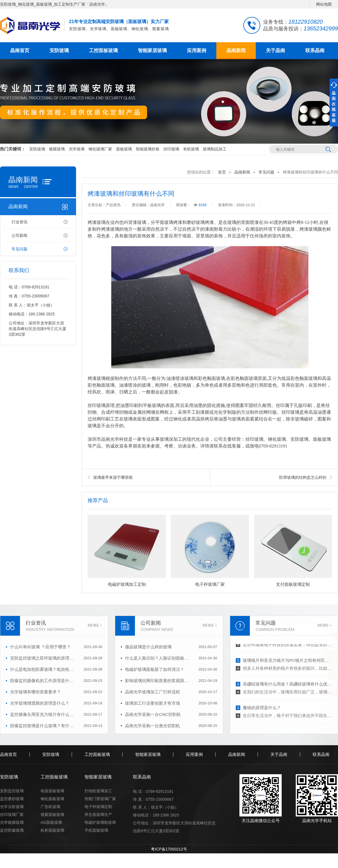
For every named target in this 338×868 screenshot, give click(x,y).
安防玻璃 (59, 51)
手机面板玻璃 (96, 830)
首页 (222, 172)
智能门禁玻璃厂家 (100, 799)
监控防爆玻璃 (12, 830)
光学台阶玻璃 (12, 807)
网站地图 (324, 4)
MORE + (95, 625)
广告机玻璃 (50, 807)
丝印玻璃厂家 (12, 814)
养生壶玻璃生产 (98, 814)
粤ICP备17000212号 (169, 849)
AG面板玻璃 (51, 822)
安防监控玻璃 (12, 791)
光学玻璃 (77, 149)
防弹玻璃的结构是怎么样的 (303, 477)
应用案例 (197, 51)
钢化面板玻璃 (52, 799)
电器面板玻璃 (52, 791)
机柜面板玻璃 (52, 830)
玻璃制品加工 (215, 149)
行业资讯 (19, 222)
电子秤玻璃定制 (98, 807)
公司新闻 (19, 235)
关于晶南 (275, 51)
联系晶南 (315, 51)
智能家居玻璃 (152, 51)
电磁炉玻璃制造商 (100, 822)
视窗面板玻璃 (52, 814)
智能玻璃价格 (148, 149)
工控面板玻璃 (103, 51)
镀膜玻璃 (57, 149)
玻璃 (232, 222)
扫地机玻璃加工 (98, 791)
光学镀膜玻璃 (12, 822)
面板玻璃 (124, 149)
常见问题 (19, 249)
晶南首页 (20, 51)
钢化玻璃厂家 (100, 149)
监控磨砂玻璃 (12, 799)
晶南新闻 (236, 51)
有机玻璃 (191, 149)
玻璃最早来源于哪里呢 (113, 477)
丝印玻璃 (171, 149)
